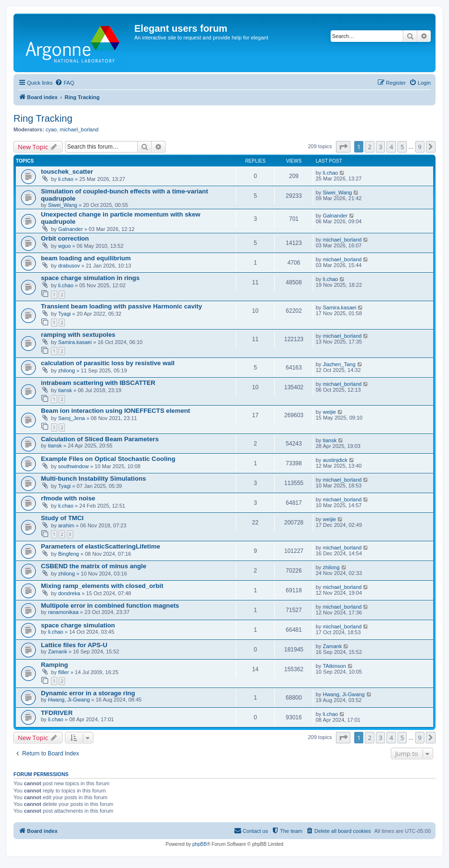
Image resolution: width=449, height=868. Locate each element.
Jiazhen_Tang (339, 364)
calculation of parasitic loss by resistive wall (108, 363)
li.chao (66, 179)
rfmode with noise (68, 498)
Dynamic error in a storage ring (88, 693)
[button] (343, 147)
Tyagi (64, 314)
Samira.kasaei (340, 307)
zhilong (67, 370)
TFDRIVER (57, 713)
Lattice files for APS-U (74, 645)
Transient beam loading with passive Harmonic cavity (122, 306)
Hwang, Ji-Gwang (69, 700)
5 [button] (402, 147)
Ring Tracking (43, 118)
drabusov (69, 266)
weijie (330, 412)
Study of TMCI (62, 518)
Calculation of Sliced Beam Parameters (100, 439)
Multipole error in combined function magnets (110, 606)
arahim (66, 525)
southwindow (74, 466)
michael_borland (79, 129)
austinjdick (335, 460)
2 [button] (369, 147)
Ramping (54, 665)
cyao (51, 129)
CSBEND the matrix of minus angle (94, 566)
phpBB (200, 844)
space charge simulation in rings (90, 278)
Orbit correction (65, 238)
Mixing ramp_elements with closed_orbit (102, 586)
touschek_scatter (67, 172)
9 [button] (420, 147)
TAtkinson (334, 666)
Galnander (71, 229)
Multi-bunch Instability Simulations (93, 479)
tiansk (65, 390)
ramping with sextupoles (78, 335)
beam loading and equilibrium (86, 258)
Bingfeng (69, 554)
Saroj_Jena (72, 418)
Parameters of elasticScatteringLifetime (101, 546)
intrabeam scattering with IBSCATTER (98, 383)
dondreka (69, 593)
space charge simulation (78, 625)
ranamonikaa (64, 612)
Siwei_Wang (63, 205)
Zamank (58, 651)
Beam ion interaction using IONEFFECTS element (115, 411)
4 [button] (391, 147)
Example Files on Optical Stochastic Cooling (108, 459)
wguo (64, 246)
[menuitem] (64, 83)
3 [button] (380, 147)
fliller (64, 672)
